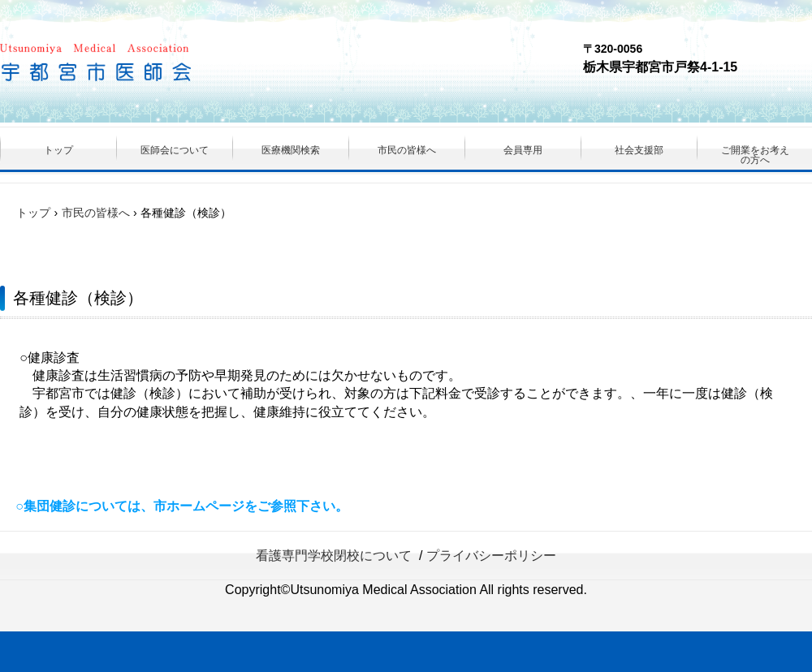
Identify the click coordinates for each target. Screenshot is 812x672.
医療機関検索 (291, 150)
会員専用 (523, 150)
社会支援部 (639, 150)
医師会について (175, 150)
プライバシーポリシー (491, 556)
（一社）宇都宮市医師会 (143, 65)
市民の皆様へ (407, 150)
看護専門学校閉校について (334, 556)
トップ (58, 150)
